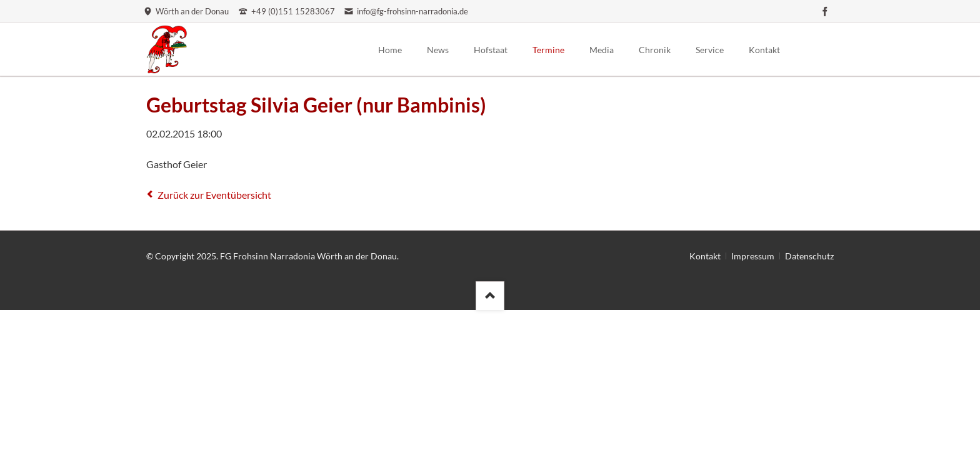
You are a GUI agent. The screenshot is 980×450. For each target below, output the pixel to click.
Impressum (753, 256)
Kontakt (705, 256)
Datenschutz (809, 256)
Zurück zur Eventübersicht (214, 195)
